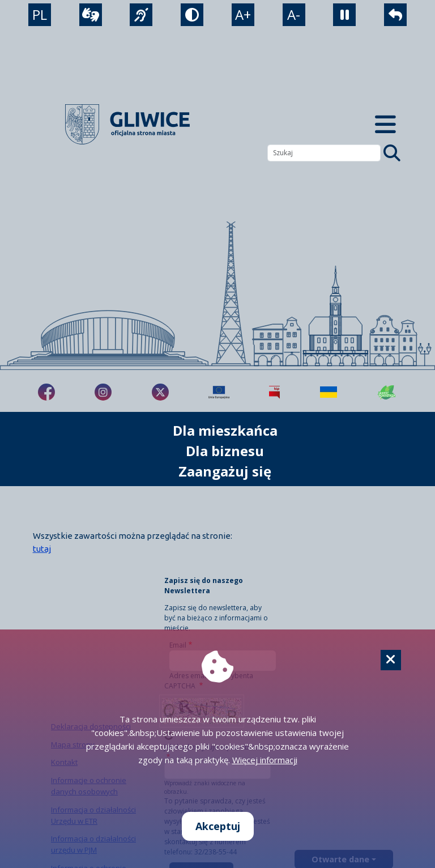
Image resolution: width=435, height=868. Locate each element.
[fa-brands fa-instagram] (103, 392)
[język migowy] (141, 15)
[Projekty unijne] (219, 392)
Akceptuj (218, 826)
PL (40, 14)
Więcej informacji (265, 760)
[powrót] (395, 15)
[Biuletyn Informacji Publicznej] (274, 392)
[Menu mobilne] (385, 124)
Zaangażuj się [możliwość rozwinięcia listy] (225, 471)
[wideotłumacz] (91, 15)
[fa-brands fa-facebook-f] (46, 392)
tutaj (42, 549)
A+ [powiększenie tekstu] (243, 14)
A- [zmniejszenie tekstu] (294, 14)
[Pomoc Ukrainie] (329, 392)
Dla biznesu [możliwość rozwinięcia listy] (225, 451)
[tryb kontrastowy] (192, 15)
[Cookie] (391, 660)
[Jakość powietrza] (387, 392)
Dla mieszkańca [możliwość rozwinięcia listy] (225, 430)
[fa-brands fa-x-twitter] (160, 392)
